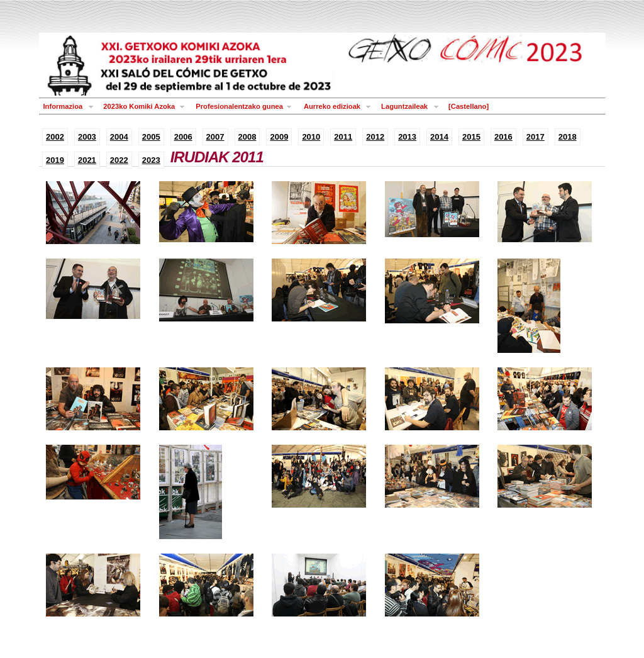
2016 (503, 137)
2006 (183, 137)
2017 (536, 137)
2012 (375, 137)
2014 (439, 137)
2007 (215, 137)
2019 (55, 160)
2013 (407, 137)
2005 (151, 137)
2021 (87, 160)
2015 (471, 137)
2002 (55, 137)
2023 (151, 160)
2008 (247, 137)
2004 (119, 137)
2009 (279, 137)
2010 (311, 137)
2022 (119, 160)
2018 (568, 137)
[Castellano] (469, 106)
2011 (343, 137)
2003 (87, 137)
